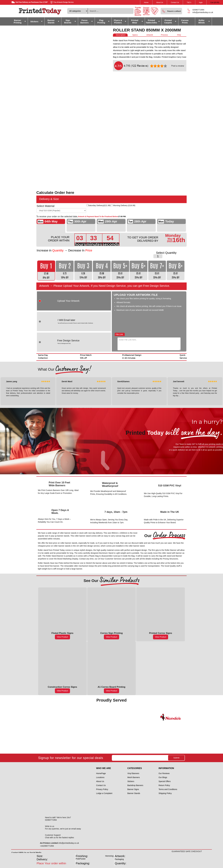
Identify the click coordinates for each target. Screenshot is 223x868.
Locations (100, 777)
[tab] (120, 35)
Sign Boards (68, 21)
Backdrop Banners (135, 785)
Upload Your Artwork (68, 301)
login (201, 2)
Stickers (34, 21)
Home (146, 2)
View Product (62, 637)
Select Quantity (166, 253)
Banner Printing (18, 21)
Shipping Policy (165, 793)
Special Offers (165, 781)
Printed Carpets (168, 21)
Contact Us (175, 2)
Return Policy (164, 785)
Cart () (215, 2)
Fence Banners (85, 21)
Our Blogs (163, 777)
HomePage (101, 773)
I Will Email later (82, 321)
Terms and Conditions (168, 789)
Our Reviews (164, 773)
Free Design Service (68, 342)
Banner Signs (133, 789)
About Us (160, 2)
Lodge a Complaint (104, 793)
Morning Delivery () (124, 205)
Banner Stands (51, 21)
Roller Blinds (202, 21)
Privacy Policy (102, 789)
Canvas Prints (185, 21)
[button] (171, 11)
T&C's (189, 2)
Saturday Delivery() (99, 205)
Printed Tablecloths (151, 21)
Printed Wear (135, 21)
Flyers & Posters (118, 21)
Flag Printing (101, 21)
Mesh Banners (134, 777)
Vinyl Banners (133, 773)
